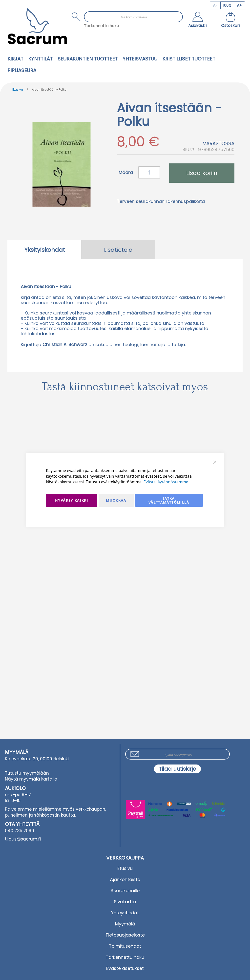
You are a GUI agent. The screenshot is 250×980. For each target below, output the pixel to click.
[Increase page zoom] (240, 5)
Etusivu (18, 89)
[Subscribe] (177, 769)
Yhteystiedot (125, 913)
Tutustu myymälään (27, 773)
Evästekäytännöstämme (166, 482)
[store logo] (37, 26)
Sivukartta (125, 902)
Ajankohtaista (125, 879)
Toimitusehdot (125, 946)
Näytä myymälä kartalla (31, 779)
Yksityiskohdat (45, 250)
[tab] (44, 250)
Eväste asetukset (125, 968)
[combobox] (133, 17)
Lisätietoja (118, 250)
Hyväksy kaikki (72, 500)
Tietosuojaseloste (125, 935)
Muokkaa (116, 500)
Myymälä (125, 924)
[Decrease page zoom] (215, 5)
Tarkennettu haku (101, 26)
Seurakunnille (125, 891)
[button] (198, 20)
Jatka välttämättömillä (169, 500)
